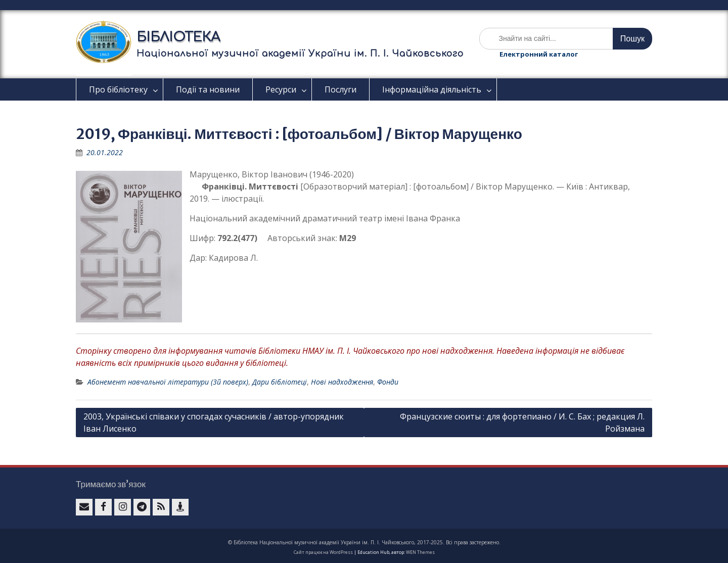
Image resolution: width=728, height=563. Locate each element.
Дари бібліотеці (280, 382)
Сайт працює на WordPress (323, 552)
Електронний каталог (539, 54)
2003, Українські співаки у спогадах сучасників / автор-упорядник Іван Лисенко (214, 423)
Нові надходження (342, 382)
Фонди (388, 382)
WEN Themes (420, 552)
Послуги (340, 89)
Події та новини (208, 89)
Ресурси (281, 89)
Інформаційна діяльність (432, 89)
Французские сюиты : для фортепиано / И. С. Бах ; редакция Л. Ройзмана (522, 423)
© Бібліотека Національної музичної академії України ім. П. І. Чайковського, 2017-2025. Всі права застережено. (364, 542)
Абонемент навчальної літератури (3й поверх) (168, 382)
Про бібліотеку (118, 89)
